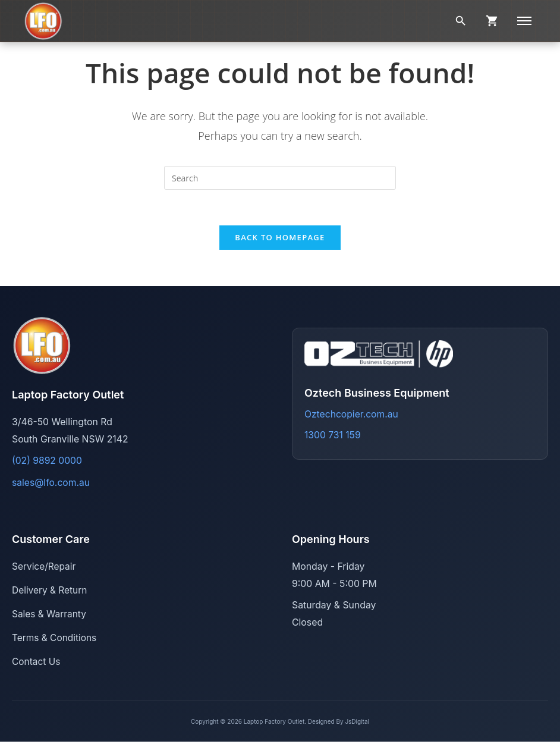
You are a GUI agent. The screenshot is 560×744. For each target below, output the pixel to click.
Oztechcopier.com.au (352, 415)
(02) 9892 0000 (47, 461)
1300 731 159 (333, 436)
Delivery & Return (50, 591)
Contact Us (37, 663)
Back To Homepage (280, 238)
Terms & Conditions (55, 640)
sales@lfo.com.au (51, 483)
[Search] (461, 21)
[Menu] (524, 21)
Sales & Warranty (50, 615)
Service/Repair (45, 567)
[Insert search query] (280, 178)
